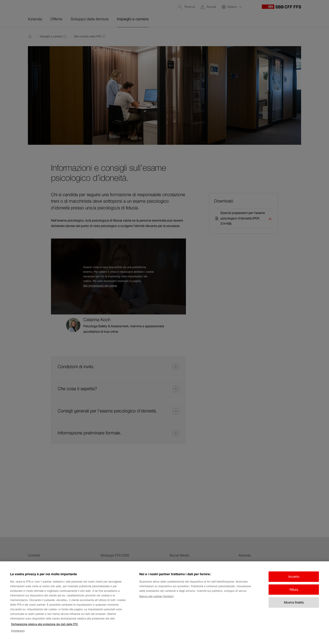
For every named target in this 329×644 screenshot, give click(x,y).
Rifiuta (294, 594)
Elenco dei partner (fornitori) (156, 600)
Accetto (294, 581)
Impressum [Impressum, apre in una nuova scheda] (18, 635)
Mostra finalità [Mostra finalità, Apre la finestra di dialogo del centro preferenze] (294, 607)
